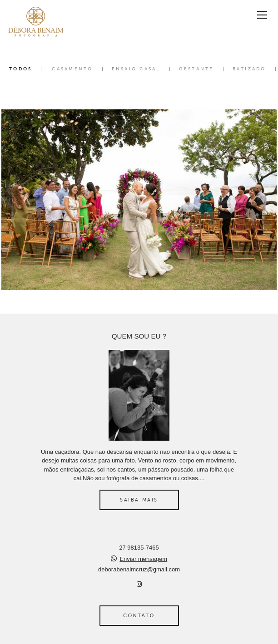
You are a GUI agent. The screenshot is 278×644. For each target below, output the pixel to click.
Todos (20, 69)
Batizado (249, 69)
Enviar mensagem (143, 559)
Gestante (196, 69)
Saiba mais (139, 500)
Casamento (72, 69)
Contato (139, 615)
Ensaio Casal (136, 69)
